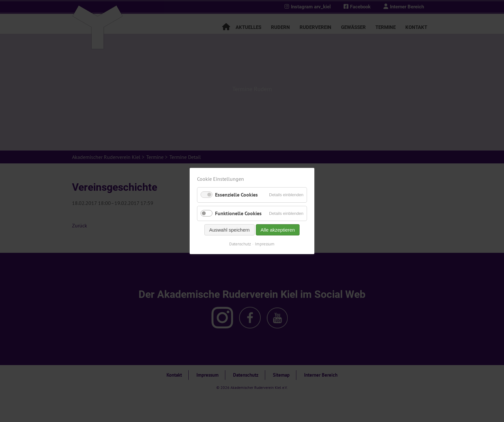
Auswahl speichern (230, 230)
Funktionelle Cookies (238, 213)
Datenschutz (240, 244)
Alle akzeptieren (278, 230)
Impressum (265, 244)
